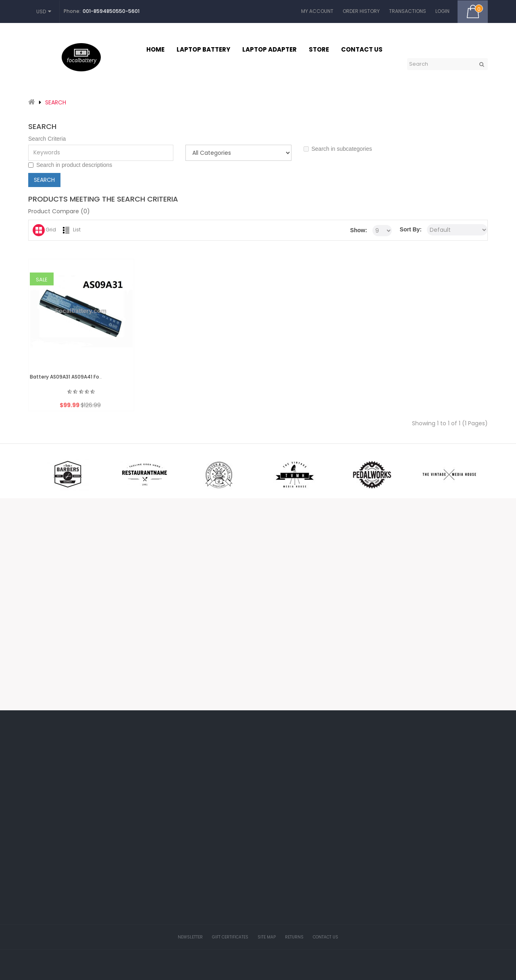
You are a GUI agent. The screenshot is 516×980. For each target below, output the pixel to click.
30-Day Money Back (325, 913)
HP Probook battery (325, 895)
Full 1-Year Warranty (326, 949)
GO (482, 64)
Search (56, 102)
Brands (233, 781)
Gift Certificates (241, 799)
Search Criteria (47, 139)
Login (442, 11)
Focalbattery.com (249, 969)
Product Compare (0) (59, 211)
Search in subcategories (338, 149)
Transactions (408, 11)
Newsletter (158, 835)
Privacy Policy (319, 841)
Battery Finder (319, 931)
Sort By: (411, 229)
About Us (313, 804)
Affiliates (234, 817)
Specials (234, 835)
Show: (359, 230)
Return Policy (318, 859)
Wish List (156, 817)
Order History (361, 11)
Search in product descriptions (70, 165)
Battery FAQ (317, 877)
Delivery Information (325, 822)
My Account (317, 11)
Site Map (267, 937)
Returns (294, 937)
